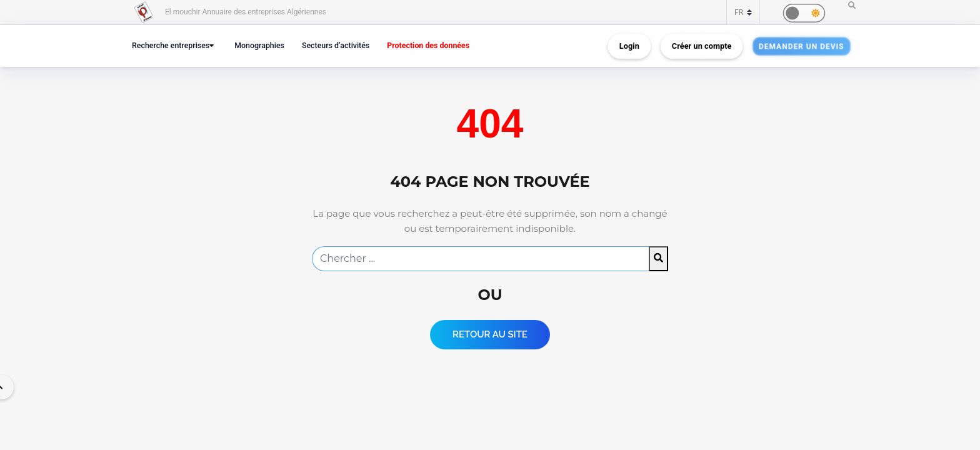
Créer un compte (702, 46)
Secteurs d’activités (336, 45)
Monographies (259, 45)
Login (629, 46)
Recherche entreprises (171, 45)
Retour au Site (490, 334)
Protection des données (428, 45)
